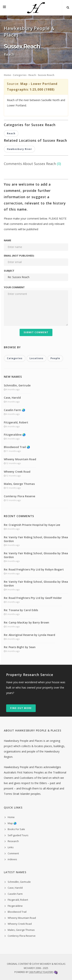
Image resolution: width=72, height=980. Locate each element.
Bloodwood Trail (17, 912)
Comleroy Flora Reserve (19, 496)
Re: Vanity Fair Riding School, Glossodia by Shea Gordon (36, 539)
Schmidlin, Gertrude (17, 385)
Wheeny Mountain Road (20, 459)
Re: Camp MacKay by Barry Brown (26, 622)
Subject (9, 271)
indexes (12, 859)
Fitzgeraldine (15, 906)
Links (11, 847)
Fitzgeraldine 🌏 (15, 435)
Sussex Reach (46, 75)
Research (13, 841)
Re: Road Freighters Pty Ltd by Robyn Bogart (34, 569)
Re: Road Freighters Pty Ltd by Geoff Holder (33, 598)
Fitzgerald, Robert (16, 422)
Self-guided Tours (18, 835)
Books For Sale (16, 829)
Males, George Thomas (19, 484)
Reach (32, 75)
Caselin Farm (15, 894)
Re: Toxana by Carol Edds (21, 610)
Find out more (21, 708)
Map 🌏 (12, 823)
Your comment (14, 287)
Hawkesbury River (19, 149)
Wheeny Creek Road (17, 472)
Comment (13, 853)
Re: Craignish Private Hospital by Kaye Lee (32, 525)
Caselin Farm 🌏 (14, 410)
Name (7, 240)
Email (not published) (19, 256)
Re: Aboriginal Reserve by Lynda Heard (29, 635)
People (55, 358)
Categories (20, 75)
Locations (36, 358)
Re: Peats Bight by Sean (20, 647)
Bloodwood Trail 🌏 (17, 447)
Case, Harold (12, 398)
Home (7, 75)
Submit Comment (36, 332)
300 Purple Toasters (41, 972)
